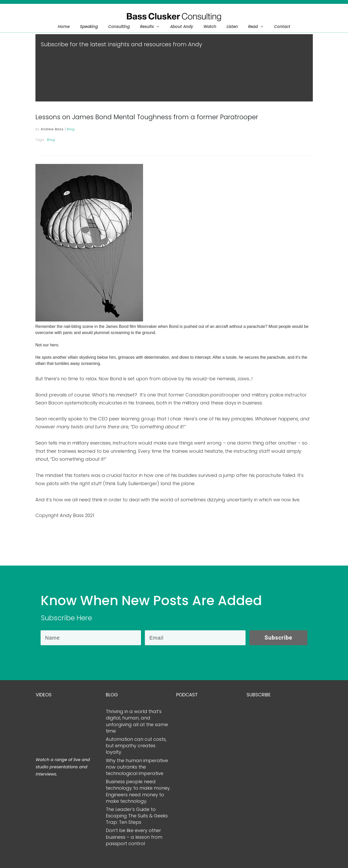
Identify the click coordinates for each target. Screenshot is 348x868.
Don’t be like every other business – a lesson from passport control (134, 837)
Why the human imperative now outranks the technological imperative (137, 767)
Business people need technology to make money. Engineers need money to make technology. (138, 791)
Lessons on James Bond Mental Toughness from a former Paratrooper (147, 121)
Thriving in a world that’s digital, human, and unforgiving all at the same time (137, 721)
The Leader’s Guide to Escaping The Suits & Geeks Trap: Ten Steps (137, 816)
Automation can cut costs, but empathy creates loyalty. (136, 746)
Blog (71, 133)
